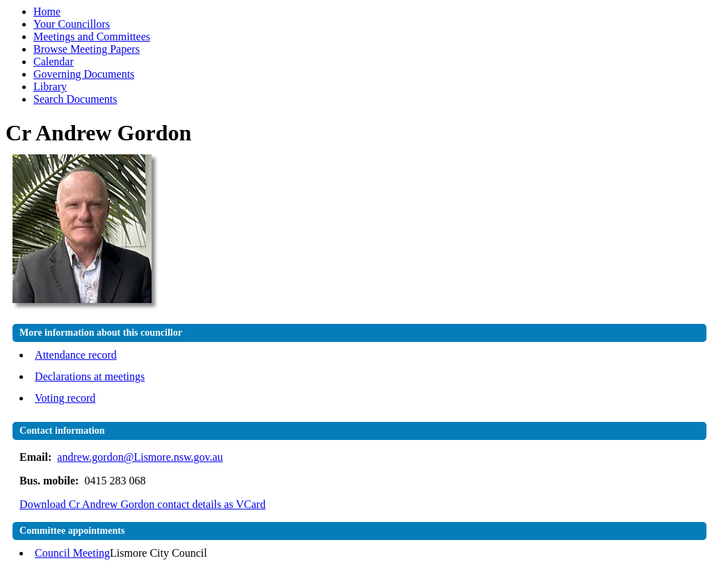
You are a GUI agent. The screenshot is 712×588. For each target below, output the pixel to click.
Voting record (65, 398)
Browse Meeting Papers (87, 49)
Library (50, 87)
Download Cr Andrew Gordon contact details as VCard (143, 504)
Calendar (54, 62)
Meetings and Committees (92, 36)
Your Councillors (72, 24)
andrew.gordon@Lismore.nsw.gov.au (140, 457)
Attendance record (76, 355)
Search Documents (75, 99)
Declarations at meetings (90, 376)
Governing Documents (84, 74)
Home (47, 11)
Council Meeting (72, 553)
